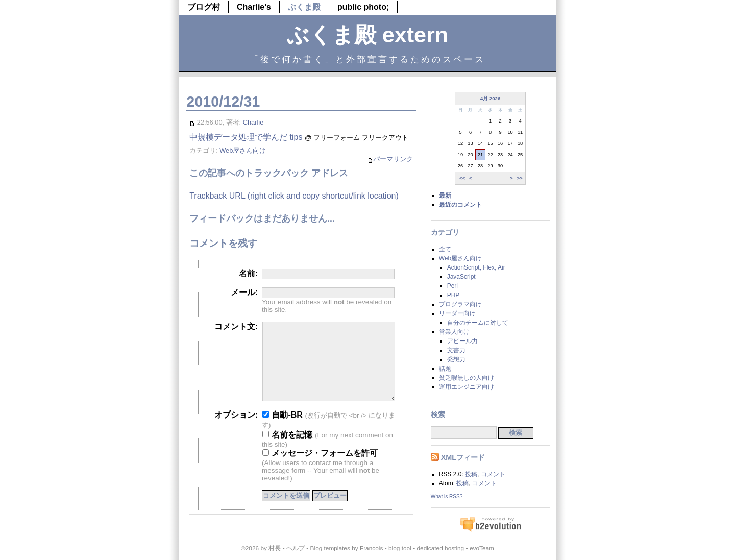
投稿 (471, 474)
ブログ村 (204, 7)
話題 (445, 369)
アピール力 (462, 341)
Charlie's (254, 7)
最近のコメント (460, 205)
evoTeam (482, 548)
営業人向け (454, 332)
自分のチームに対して (478, 323)
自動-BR (283, 430)
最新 (445, 196)
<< (462, 178)
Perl (452, 286)
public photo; (363, 7)
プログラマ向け (460, 304)
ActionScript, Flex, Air (476, 267)
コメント (493, 474)
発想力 (456, 359)
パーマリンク (390, 160)
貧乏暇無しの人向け (467, 378)
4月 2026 (491, 98)
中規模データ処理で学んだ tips (246, 137)
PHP (454, 295)
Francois (371, 548)
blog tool (400, 548)
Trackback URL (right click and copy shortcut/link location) (294, 196)
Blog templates (330, 548)
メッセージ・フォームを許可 (320, 468)
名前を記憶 (287, 450)
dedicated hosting (440, 548)
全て (445, 249)
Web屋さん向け (243, 150)
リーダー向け (457, 313)
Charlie (253, 122)
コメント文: (236, 326)
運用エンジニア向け (467, 387)
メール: (244, 292)
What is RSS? (447, 496)
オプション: (236, 430)
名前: (248, 273)
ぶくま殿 (304, 7)
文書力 (456, 350)
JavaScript (461, 277)
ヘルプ (296, 548)
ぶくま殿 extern (368, 35)
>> (519, 178)
